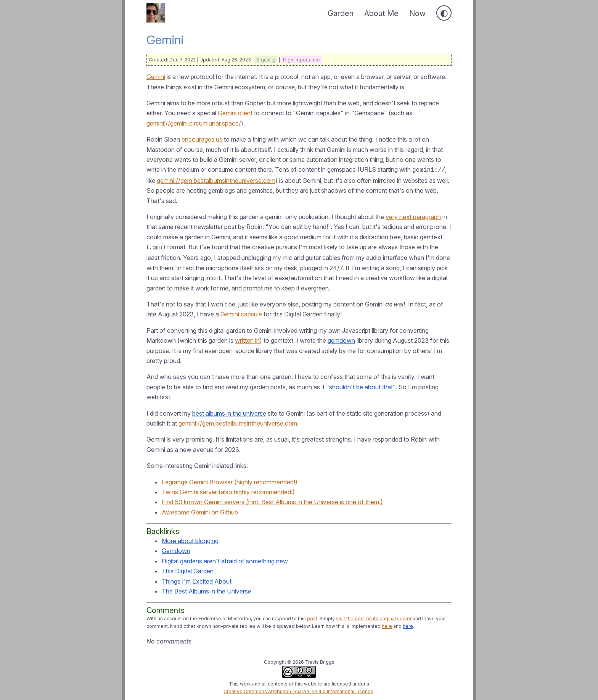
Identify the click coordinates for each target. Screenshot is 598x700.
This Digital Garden (188, 569)
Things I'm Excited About (197, 580)
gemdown (341, 339)
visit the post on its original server (374, 617)
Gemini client (235, 113)
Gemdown (176, 549)
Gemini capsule (241, 313)
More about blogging (190, 539)
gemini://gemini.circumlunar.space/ (194, 123)
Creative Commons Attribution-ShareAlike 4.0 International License (298, 690)
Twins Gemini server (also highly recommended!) (228, 490)
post (312, 617)
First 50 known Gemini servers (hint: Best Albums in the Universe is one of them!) (272, 500)
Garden (341, 13)
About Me (381, 13)
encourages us (202, 139)
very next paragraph (413, 216)
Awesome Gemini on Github (200, 511)
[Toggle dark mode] (444, 13)
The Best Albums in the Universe (207, 590)
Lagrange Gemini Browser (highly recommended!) (230, 481)
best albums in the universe (229, 412)
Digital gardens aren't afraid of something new (225, 560)
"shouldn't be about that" (361, 385)
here (387, 625)
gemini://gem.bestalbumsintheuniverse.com (216, 180)
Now (417, 13)
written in (247, 339)
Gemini (156, 77)
